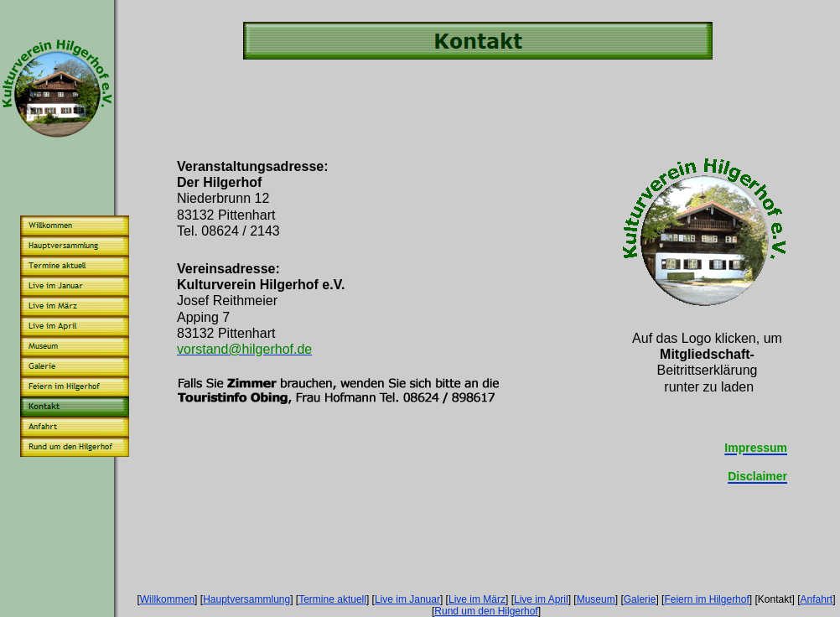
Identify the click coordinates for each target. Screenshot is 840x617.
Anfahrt (817, 599)
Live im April (541, 599)
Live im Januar (407, 599)
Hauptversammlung (246, 599)
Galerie (640, 599)
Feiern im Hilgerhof (706, 599)
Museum (596, 599)
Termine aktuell (332, 599)
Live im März (477, 599)
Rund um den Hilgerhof (486, 611)
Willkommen (167, 599)
